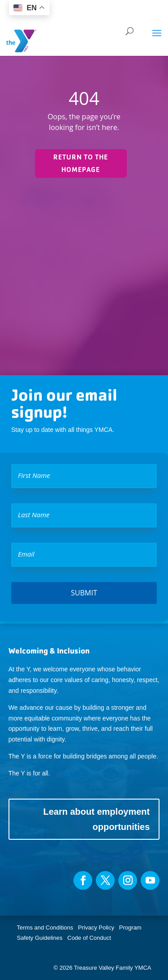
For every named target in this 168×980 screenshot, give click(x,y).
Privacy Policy (96, 928)
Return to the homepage (81, 163)
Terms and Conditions (45, 928)
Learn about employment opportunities (96, 819)
